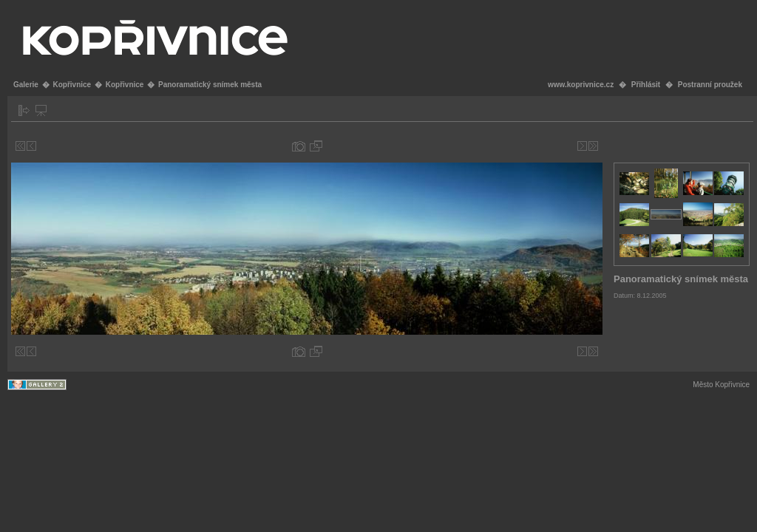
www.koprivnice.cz (581, 85)
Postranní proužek (710, 85)
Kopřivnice (72, 85)
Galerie (26, 85)
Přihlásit (646, 85)
